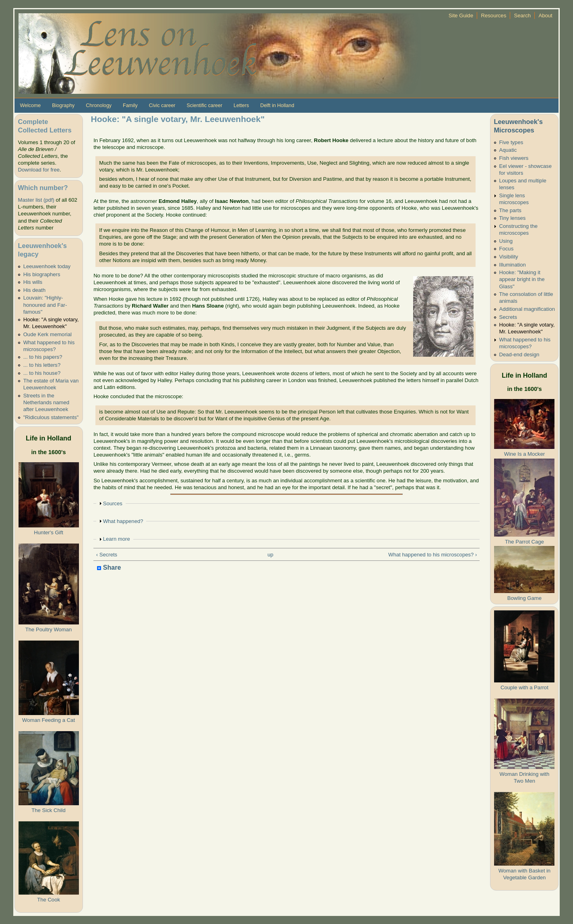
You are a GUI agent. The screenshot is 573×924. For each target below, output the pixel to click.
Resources (494, 16)
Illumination (513, 265)
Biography (63, 105)
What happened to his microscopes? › (432, 555)
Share (109, 568)
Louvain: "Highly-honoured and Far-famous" (45, 305)
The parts (510, 210)
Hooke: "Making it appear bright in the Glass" (522, 279)
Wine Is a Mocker (524, 454)
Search (523, 16)
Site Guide (461, 16)
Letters (241, 105)
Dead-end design (519, 355)
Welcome (31, 105)
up (270, 555)
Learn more (117, 539)
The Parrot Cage (524, 542)
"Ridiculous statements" (51, 417)
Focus (507, 249)
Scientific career (204, 105)
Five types (511, 142)
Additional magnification (527, 309)
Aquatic (508, 150)
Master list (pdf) (36, 200)
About (545, 16)
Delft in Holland (277, 105)
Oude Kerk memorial (48, 334)
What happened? (123, 521)
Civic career (162, 105)
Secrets (508, 317)
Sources (113, 503)
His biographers (42, 274)
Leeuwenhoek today (47, 266)
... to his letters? (42, 365)
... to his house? (42, 373)
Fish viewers (514, 158)
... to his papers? (43, 357)
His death (34, 290)
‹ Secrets (107, 555)
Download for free (39, 170)
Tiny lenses (513, 218)
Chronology (99, 105)
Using (506, 241)
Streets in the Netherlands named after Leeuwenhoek (46, 402)
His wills (33, 282)
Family (130, 105)
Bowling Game (524, 598)
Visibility (509, 257)
